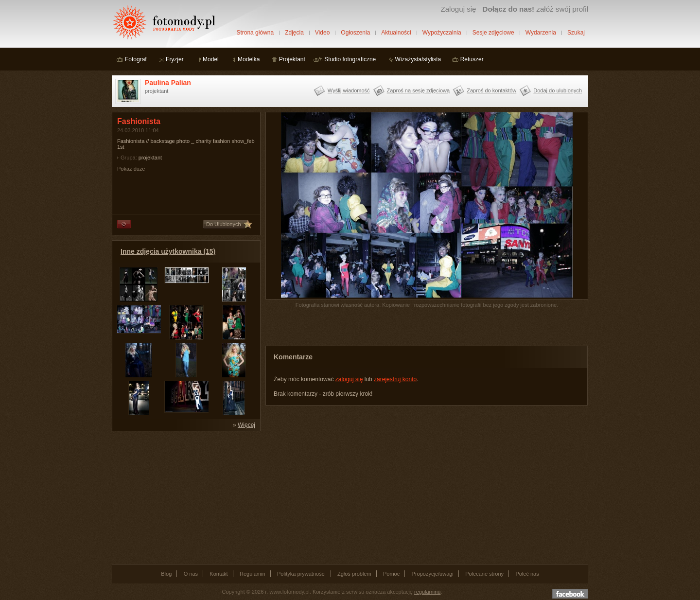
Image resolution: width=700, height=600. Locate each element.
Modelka (249, 59)
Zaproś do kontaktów (491, 90)
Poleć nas (527, 574)
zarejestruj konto (395, 379)
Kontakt (219, 574)
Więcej (246, 425)
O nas (191, 574)
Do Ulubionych (224, 224)
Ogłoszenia (355, 33)
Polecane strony (484, 574)
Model (211, 59)
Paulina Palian (168, 83)
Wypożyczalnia (442, 33)
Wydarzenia (541, 33)
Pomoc (391, 574)
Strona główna (255, 33)
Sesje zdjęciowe (493, 33)
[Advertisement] (185, 497)
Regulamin (253, 574)
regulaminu (427, 592)
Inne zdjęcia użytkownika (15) (168, 251)
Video (322, 33)
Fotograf (136, 59)
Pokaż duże (131, 169)
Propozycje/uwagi (433, 574)
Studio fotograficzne (350, 59)
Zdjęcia (294, 33)
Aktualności (396, 33)
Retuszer (472, 59)
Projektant (292, 59)
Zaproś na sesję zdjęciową (419, 90)
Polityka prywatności (301, 574)
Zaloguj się (458, 9)
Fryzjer (175, 59)
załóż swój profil (535, 9)
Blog (166, 574)
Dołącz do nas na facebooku (570, 594)
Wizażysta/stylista (418, 59)
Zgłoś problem (354, 574)
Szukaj (576, 33)
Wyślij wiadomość (349, 90)
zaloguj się (349, 379)
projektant (150, 158)
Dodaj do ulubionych (558, 90)
